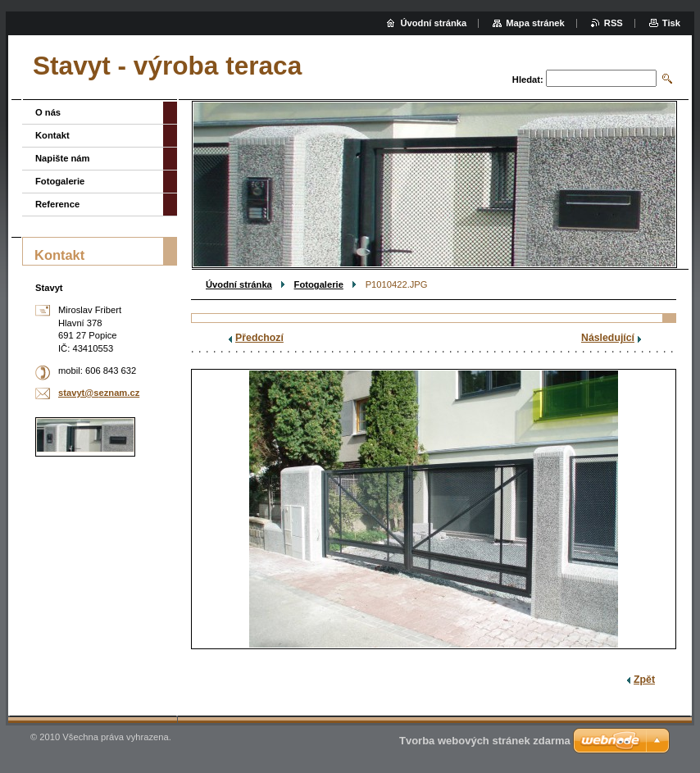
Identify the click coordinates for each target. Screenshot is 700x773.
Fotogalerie (319, 284)
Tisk (671, 23)
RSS (614, 23)
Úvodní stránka (239, 284)
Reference (57, 204)
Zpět (644, 680)
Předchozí (259, 338)
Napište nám (63, 158)
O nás (48, 112)
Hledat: (528, 80)
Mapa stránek (535, 23)
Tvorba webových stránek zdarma (485, 741)
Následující (608, 338)
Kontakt (52, 135)
